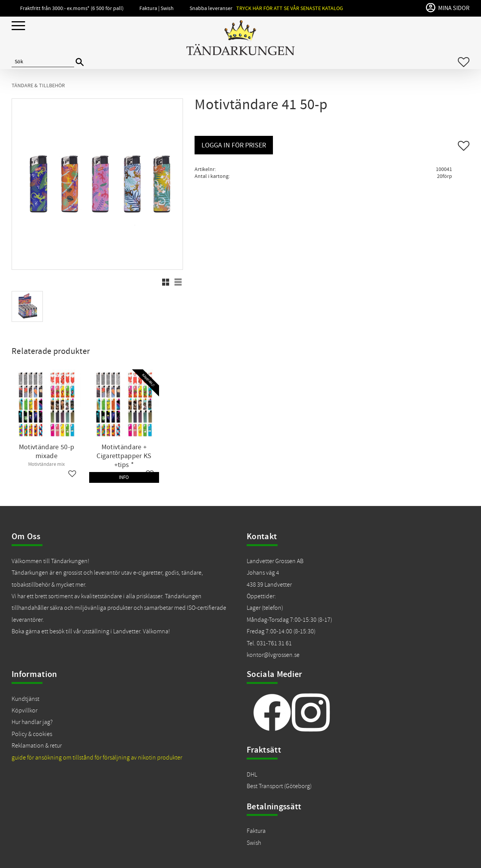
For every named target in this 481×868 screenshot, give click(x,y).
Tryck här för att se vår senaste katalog (290, 8)
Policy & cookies (32, 734)
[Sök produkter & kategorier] (43, 62)
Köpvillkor (25, 711)
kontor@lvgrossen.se (273, 655)
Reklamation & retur (37, 746)
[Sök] (80, 62)
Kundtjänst (25, 699)
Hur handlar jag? (32, 722)
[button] (18, 26)
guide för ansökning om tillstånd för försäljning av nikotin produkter (97, 758)
